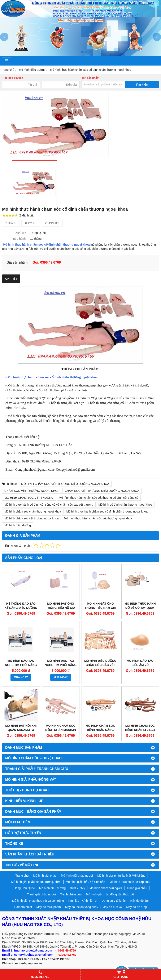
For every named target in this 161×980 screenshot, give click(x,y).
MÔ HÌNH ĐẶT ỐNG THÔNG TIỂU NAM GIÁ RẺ (100, 608)
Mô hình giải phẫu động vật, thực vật (110, 894)
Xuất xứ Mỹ (77, 888)
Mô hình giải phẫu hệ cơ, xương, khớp (36, 882)
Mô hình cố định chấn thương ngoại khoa (125, 505)
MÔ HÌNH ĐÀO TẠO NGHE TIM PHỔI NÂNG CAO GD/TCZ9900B (21, 665)
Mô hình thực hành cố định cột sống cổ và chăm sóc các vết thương (49, 505)
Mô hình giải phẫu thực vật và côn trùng (38, 901)
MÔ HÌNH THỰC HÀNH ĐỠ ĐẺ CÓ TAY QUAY (140, 606)
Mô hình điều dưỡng (18, 525)
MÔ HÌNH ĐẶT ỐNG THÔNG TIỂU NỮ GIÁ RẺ (61, 608)
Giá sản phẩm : (18, 262)
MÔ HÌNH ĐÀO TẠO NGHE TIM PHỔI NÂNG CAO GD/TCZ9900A (61, 665)
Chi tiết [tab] (11, 279)
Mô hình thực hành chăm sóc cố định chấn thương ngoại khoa (46, 245)
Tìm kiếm (142, 85)
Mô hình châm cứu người (106, 888)
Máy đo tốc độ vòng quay (82, 907)
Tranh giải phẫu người (42, 894)
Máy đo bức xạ (112, 907)
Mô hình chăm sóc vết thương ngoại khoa (32, 518)
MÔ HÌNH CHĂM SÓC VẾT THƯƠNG (29, 498)
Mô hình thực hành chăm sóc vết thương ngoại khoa (98, 518)
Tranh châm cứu (71, 894)
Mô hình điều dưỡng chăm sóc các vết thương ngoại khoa (100, 665)
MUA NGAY (21, 677)
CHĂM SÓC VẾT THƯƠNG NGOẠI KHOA (32, 491)
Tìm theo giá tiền (13, 78)
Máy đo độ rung (136, 907)
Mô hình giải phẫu (45, 876)
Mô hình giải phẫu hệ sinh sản (85, 882)
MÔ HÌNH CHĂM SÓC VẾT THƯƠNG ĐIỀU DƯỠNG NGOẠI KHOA (65, 484)
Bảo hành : (20, 239)
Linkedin (52, 223)
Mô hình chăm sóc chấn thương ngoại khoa (33, 511)
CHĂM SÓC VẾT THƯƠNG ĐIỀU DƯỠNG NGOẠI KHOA (102, 491)
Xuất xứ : (21, 233)
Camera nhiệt (23, 907)
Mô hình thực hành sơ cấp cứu (129, 882)
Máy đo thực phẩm (49, 907)
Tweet (31, 223)
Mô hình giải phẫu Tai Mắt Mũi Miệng (121, 876)
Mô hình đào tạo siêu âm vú (140, 663)
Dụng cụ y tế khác (114, 901)
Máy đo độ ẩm (139, 901)
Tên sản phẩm (90, 78)
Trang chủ (22, 876)
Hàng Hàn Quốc (24, 888)
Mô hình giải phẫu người (77, 876)
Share (11, 223)
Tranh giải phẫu (137, 888)
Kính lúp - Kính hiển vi (83, 901)
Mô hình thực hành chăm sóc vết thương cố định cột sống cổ (99, 498)
